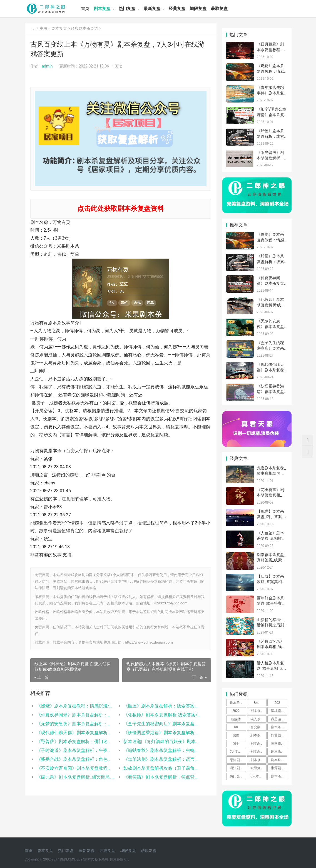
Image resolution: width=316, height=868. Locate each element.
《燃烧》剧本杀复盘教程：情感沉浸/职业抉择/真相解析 (76, 706)
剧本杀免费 (258, 744)
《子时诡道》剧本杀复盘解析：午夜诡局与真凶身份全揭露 (76, 750)
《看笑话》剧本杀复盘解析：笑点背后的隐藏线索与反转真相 (163, 777)
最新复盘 (152, 9)
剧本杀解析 (279, 752)
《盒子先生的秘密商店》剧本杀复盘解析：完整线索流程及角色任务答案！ (163, 724)
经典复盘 (177, 9)
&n (236, 727)
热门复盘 (127, 9)
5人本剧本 (258, 776)
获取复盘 (219, 9)
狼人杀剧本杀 (258, 719)
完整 (236, 735)
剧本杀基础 (279, 727)
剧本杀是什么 (258, 752)
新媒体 (236, 719)
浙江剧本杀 (238, 768)
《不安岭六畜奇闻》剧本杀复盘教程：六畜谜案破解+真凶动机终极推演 (76, 768)
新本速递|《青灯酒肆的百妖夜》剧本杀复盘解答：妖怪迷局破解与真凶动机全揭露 (163, 741)
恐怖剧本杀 (238, 760)
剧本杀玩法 (279, 760)
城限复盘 (198, 9)
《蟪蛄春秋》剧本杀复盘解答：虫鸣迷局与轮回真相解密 (163, 750)
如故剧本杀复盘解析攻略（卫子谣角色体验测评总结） (163, 768)
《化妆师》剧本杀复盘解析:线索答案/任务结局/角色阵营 (163, 715)
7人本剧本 (237, 752)
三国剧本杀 (279, 744)
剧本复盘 (102, 9)
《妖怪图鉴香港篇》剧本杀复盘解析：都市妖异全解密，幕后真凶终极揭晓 (163, 733)
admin (47, 66)
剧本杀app (279, 776)
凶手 (236, 744)
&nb (257, 703)
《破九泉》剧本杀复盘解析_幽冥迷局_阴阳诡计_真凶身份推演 (76, 777)
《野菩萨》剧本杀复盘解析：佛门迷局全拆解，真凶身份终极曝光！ (76, 741)
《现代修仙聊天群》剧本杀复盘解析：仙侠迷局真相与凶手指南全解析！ (76, 733)
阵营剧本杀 (279, 735)
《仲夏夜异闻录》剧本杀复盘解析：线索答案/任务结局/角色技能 (76, 715)
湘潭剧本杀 (279, 768)
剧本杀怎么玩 (258, 760)
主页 (44, 28)
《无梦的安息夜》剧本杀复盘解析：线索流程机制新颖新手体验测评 (76, 724)
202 (277, 703)
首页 (85, 9)
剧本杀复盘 (258, 735)
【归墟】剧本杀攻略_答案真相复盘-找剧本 (271, 582)
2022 (236, 711)
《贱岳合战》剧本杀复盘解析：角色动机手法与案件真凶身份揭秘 (76, 759)
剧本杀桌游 (238, 703)
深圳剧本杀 (279, 711)
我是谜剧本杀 (279, 719)
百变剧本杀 (258, 727)
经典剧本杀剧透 (84, 28)
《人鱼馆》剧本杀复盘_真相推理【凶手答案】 (271, 538)
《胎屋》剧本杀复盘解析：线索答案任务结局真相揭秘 (163, 706)
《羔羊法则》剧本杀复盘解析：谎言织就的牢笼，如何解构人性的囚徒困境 (163, 759)
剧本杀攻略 (258, 711)
